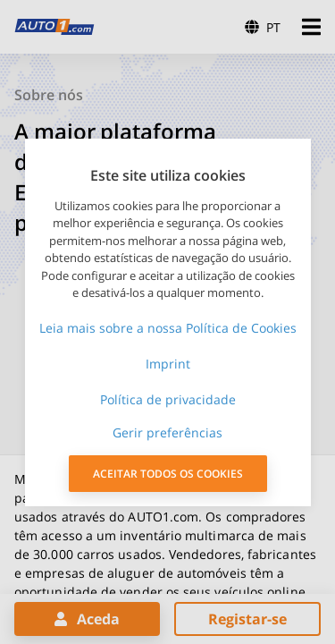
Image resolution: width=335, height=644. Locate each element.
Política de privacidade (168, 399)
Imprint (168, 364)
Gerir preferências (167, 432)
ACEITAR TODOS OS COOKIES (168, 474)
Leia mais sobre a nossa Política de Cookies (168, 328)
